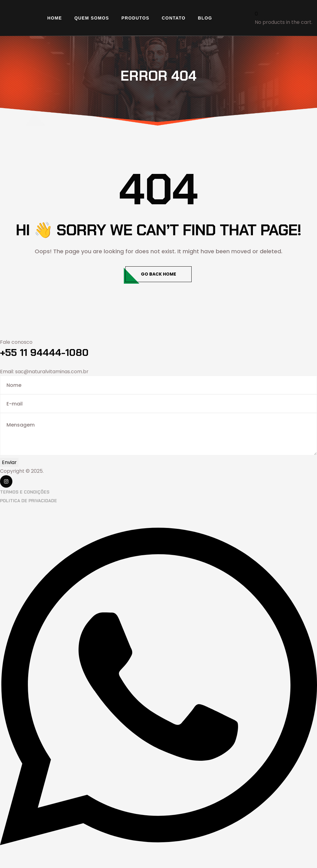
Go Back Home (158, 274)
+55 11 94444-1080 (44, 352)
